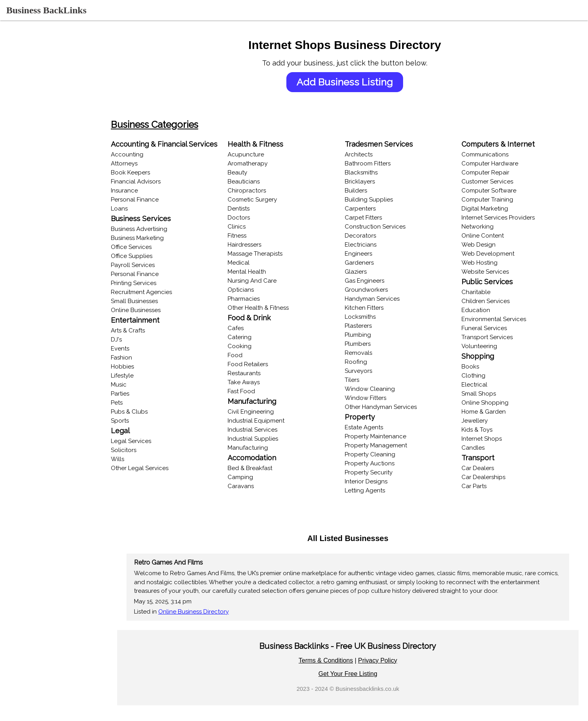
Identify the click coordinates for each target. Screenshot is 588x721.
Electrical (479, 385)
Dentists (251, 209)
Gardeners (367, 263)
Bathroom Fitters (375, 163)
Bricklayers (368, 182)
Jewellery (479, 421)
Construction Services (383, 227)
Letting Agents (373, 490)
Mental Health (259, 272)
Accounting (143, 154)
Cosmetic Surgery (264, 200)
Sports (136, 421)
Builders (364, 191)
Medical (251, 263)
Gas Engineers (372, 281)
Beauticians (256, 182)
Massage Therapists (267, 254)
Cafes (248, 328)
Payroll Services (149, 265)
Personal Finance (151, 200)
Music (135, 385)
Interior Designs (374, 481)
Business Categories (171, 124)
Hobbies (138, 367)
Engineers (366, 254)
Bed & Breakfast (262, 468)
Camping (252, 477)
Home (14, 66)
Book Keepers (147, 173)
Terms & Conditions (334, 660)
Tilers (360, 380)
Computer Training (492, 200)
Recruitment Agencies (157, 292)
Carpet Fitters (371, 218)
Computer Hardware (494, 163)
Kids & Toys (481, 430)
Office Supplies (148, 256)
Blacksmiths (369, 173)
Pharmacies (256, 299)
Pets (133, 403)
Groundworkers (374, 290)
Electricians (368, 245)
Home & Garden (488, 412)
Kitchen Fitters (372, 308)
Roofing (364, 362)
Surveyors (366, 371)
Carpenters (368, 209)
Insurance (140, 191)
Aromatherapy (260, 163)
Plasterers (366, 326)
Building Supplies (377, 200)
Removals (366, 353)
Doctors (251, 218)
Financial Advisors (152, 182)
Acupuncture (258, 154)
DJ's (132, 340)
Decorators (368, 236)
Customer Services (492, 182)
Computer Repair (490, 173)
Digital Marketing (489, 209)
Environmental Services (498, 319)
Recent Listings (27, 96)
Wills (134, 459)
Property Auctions (377, 463)
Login (14, 82)
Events (136, 349)
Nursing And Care (264, 281)
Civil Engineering (263, 412)
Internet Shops (486, 439)
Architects (366, 154)
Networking (482, 227)
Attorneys (140, 163)
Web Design (483, 245)
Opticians (253, 290)
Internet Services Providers (502, 218)
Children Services (490, 301)
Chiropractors (259, 191)
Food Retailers (260, 364)
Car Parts (478, 486)
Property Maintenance (383, 436)
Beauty (250, 173)
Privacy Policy (386, 660)
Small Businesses (150, 301)
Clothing (478, 376)
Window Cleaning (378, 389)
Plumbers (365, 344)
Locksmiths (368, 317)
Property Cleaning (378, 454)
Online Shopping (489, 403)
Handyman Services (380, 299)
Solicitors (140, 450)
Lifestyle (138, 376)
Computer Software (493, 191)
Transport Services (491, 337)
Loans (135, 209)
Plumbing (366, 335)
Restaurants (256, 373)
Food (247, 355)
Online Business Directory (210, 612)
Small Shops (483, 394)
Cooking (252, 346)
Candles (477, 448)
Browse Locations (31, 127)
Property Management (384, 445)
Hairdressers (257, 245)
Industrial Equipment (268, 421)
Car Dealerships (488, 477)
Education (480, 310)
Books (475, 367)
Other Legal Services (156, 468)
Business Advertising (155, 229)
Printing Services (150, 283)
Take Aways (256, 382)
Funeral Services (488, 328)
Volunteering (484, 346)
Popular (17, 157)
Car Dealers (482, 468)
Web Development (492, 254)
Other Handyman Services (389, 407)
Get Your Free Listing (356, 674)
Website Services (489, 272)
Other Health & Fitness (270, 308)
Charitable (480, 292)
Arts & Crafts (144, 331)
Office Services (147, 247)
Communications (489, 154)
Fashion (138, 358)
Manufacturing (260, 448)
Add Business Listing (353, 82)
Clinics (249, 227)
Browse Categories (33, 112)
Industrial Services (265, 430)
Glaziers (364, 272)
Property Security (376, 472)
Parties (136, 394)
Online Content (487, 236)
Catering (252, 337)
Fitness (249, 236)
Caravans (253, 486)
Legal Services (147, 441)
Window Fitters (373, 398)
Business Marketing (153, 238)
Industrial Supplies (265, 439)
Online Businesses (31, 142)
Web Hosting (484, 263)
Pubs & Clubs (145, 412)
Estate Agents (372, 427)
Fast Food (253, 391)
